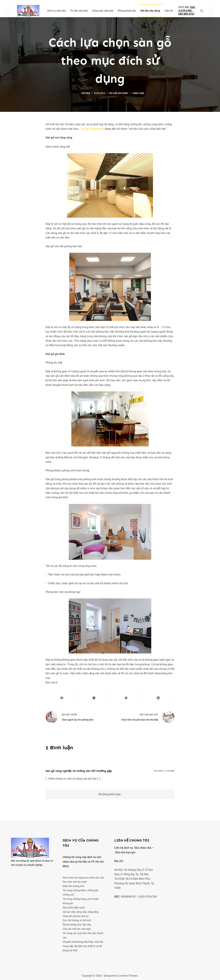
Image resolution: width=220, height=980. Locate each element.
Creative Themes (128, 974)
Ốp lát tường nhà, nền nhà (77, 924)
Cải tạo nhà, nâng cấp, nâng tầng (81, 911)
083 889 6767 (186, 14)
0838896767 (129, 897)
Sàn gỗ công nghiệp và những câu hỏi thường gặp (79, 771)
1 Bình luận (138, 93)
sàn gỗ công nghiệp (93, 129)
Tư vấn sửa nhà (79, 11)
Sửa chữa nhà (143, 848)
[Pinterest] (126, 698)
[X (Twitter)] (94, 698)
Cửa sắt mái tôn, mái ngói (77, 928)
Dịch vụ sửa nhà (56, 11)
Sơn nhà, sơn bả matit (75, 882)
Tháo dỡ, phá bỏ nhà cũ (76, 915)
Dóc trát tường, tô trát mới (77, 919)
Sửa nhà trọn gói (125, 852)
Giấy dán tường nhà (74, 886)
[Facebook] (62, 698)
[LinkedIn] (158, 698)
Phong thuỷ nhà (127, 11)
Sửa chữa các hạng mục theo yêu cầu (84, 878)
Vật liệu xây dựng (150, 11)
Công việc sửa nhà (103, 11)
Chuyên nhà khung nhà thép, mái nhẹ (83, 940)
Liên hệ (169, 11)
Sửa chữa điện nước (74, 907)
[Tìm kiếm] (202, 11)
